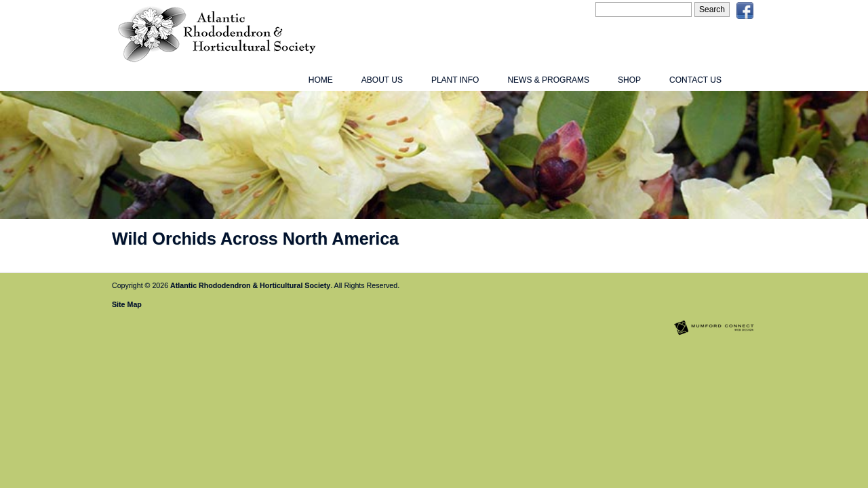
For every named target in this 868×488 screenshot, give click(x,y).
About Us (382, 80)
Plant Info (455, 80)
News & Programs (548, 80)
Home (321, 80)
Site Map (127, 304)
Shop (629, 80)
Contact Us (695, 80)
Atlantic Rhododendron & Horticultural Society (250, 285)
